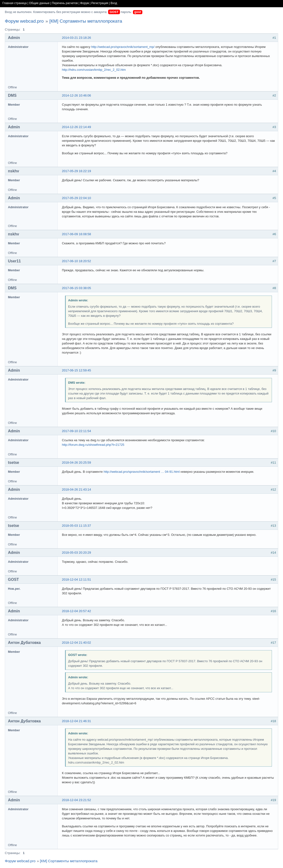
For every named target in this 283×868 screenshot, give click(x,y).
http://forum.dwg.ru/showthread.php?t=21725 (93, 445)
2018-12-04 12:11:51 (76, 580)
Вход (114, 3)
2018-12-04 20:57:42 (76, 611)
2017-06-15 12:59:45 (76, 370)
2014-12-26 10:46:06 (76, 95)
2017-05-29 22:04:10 (76, 198)
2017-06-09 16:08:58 (76, 234)
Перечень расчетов (65, 3)
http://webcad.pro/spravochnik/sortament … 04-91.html (142, 472)
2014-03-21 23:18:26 (76, 38)
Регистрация (100, 3)
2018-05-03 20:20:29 (76, 553)
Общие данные (39, 3)
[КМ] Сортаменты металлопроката (86, 21)
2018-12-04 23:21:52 (76, 800)
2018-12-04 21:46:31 (76, 721)
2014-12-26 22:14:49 (76, 127)
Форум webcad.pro (24, 21)
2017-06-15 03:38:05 (76, 288)
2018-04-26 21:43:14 (76, 489)
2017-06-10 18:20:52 (76, 261)
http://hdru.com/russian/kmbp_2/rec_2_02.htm (94, 70)
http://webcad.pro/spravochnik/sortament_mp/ (123, 47)
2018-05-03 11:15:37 (76, 526)
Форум (85, 3)
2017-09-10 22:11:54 (76, 431)
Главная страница (15, 3)
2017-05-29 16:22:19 (76, 171)
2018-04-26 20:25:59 (76, 463)
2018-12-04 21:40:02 (76, 643)
